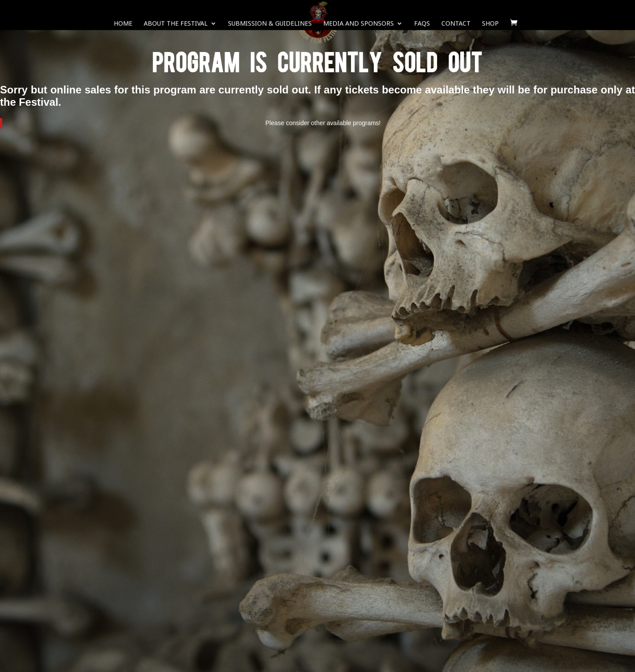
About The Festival (176, 24)
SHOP (490, 24)
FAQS (422, 24)
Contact (456, 24)
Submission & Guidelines (270, 24)
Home (123, 24)
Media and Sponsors (359, 24)
